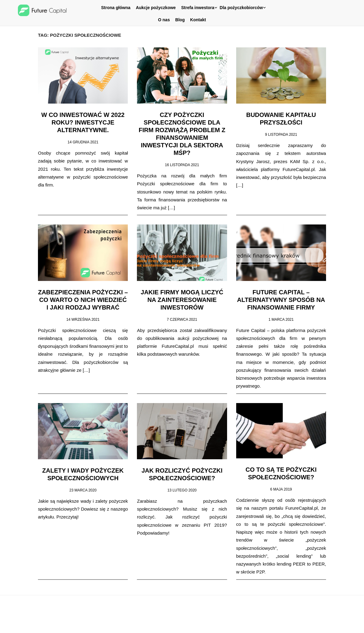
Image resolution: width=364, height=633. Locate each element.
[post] (80, 168)
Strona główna (116, 8)
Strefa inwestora (198, 8)
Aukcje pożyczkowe (156, 8)
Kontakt (198, 20)
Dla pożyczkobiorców (241, 8)
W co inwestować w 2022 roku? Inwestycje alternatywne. (80, 126)
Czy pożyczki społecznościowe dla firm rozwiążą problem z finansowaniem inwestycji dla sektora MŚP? (182, 133)
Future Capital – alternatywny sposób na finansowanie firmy (284, 299)
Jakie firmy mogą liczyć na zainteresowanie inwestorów (182, 299)
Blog (180, 20)
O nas (164, 20)
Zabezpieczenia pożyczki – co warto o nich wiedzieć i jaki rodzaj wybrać (80, 299)
